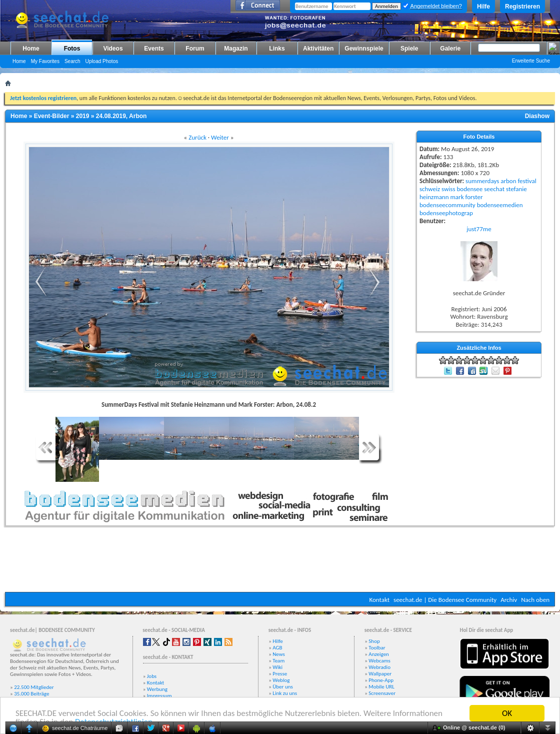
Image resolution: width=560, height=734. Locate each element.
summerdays (482, 181)
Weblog (281, 680)
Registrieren (522, 7)
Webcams (379, 661)
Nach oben (535, 600)
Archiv (509, 600)
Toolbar (377, 648)
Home (31, 49)
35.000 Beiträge (31, 694)
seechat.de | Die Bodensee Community (445, 600)
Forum (195, 49)
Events (154, 49)
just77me (479, 229)
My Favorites (45, 61)
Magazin (236, 49)
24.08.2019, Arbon (121, 116)
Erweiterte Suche (531, 61)
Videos (113, 49)
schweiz (430, 189)
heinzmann (434, 197)
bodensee (469, 189)
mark (457, 197)
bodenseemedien (500, 205)
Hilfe (483, 7)
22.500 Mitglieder (34, 687)
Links (277, 49)
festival (527, 181)
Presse (280, 674)
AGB (277, 648)
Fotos (72, 49)
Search (72, 61)
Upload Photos (102, 61)
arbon (508, 181)
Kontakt (379, 600)
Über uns (283, 687)
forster (474, 197)
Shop (374, 641)
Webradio (379, 667)
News (279, 654)
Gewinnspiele (364, 49)
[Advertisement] (280, 562)
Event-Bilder (52, 116)
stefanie (516, 189)
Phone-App (381, 680)
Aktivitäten (318, 49)
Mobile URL (381, 687)
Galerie (450, 49)
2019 (83, 116)
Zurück (197, 137)
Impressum (159, 696)
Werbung (157, 689)
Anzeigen (379, 654)
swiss (448, 189)
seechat (494, 189)
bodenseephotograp (446, 213)
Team (278, 661)
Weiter (220, 137)
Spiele (409, 49)
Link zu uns (285, 693)
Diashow (537, 116)
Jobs (152, 676)
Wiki (277, 667)
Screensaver (382, 693)
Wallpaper (380, 674)
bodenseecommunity (447, 205)
